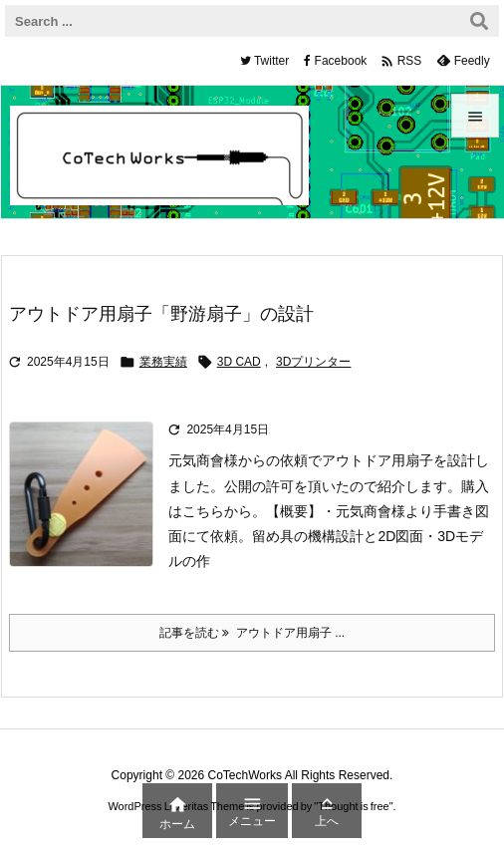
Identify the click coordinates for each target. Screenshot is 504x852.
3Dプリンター (313, 362)
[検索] (479, 21)
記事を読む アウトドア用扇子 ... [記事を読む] (252, 633)
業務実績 (163, 362)
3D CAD (239, 362)
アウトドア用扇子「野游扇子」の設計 (161, 314)
